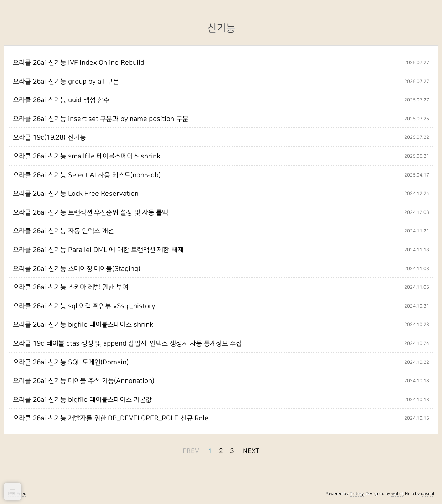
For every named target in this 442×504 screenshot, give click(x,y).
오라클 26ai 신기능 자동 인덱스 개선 (63, 231)
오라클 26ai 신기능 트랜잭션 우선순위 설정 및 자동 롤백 (90, 212)
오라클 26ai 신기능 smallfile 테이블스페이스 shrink (87, 156)
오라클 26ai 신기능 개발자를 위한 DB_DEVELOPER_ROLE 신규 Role (111, 418)
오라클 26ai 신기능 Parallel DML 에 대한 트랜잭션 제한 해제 (98, 250)
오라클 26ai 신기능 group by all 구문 (66, 82)
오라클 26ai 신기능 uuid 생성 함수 (61, 100)
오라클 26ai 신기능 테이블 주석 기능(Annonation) (84, 381)
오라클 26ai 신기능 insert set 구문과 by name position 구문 (101, 119)
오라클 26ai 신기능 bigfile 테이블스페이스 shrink (83, 325)
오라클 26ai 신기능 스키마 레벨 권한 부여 (71, 287)
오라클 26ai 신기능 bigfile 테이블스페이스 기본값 (82, 400)
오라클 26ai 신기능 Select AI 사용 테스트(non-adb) (87, 175)
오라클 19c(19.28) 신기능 (49, 137)
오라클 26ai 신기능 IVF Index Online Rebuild (79, 63)
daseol (428, 494)
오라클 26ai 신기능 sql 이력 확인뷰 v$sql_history (84, 306)
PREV (191, 451)
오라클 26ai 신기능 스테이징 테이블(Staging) (77, 269)
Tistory (357, 494)
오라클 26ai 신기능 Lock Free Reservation (76, 194)
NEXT (251, 451)
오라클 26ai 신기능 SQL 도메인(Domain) (71, 362)
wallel (397, 494)
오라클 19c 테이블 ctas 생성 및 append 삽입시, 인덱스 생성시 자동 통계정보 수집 (127, 343)
